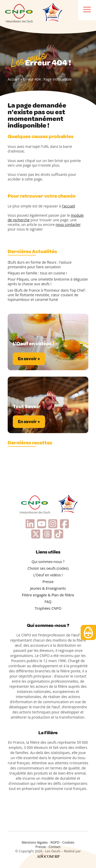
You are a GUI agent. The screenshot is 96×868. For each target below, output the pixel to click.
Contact (55, 847)
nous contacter (68, 225)
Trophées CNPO (48, 608)
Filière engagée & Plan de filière (48, 595)
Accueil (14, 79)
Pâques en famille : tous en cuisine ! (37, 273)
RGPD (55, 842)
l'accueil (68, 206)
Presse (48, 582)
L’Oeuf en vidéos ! (48, 575)
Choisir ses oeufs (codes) (48, 568)
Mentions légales (35, 842)
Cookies (68, 842)
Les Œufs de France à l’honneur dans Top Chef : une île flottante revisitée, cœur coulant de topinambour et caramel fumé (47, 295)
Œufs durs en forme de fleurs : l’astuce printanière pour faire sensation (40, 265)
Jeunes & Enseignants (48, 588)
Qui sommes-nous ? (48, 562)
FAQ (48, 602)
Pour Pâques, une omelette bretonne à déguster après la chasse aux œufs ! (48, 282)
